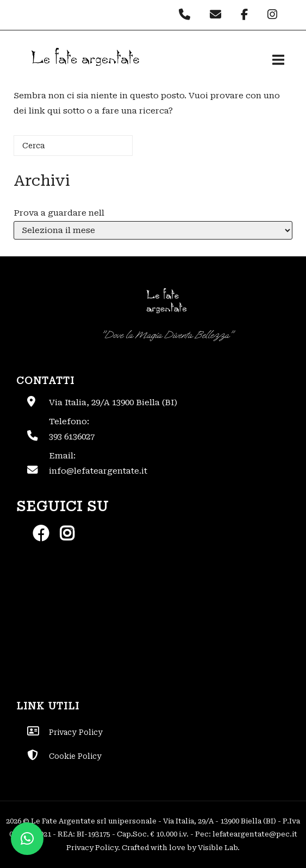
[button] (27, 839)
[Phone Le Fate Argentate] (187, 15)
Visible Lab (218, 848)
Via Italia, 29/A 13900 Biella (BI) (113, 402)
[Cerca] (73, 146)
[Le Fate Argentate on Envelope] (218, 15)
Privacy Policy (92, 848)
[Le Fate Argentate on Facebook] (247, 15)
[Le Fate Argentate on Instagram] (274, 15)
